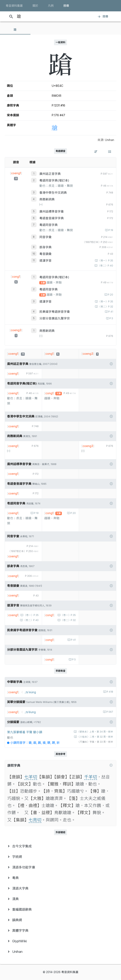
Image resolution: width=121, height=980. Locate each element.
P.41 (110, 312)
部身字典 (45, 247)
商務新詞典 (47, 199)
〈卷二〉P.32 (105, 307)
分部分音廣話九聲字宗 (55, 318)
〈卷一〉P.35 (105, 261)
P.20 (110, 295)
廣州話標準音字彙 (52, 212)
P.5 (111, 318)
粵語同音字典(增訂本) (54, 181)
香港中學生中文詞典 (53, 193)
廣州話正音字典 (50, 174)
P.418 (110, 692)
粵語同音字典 (49, 225)
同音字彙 (45, 237)
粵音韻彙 (45, 254)
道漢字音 (45, 261)
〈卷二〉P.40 (105, 266)
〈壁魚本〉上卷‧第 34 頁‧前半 (95, 732)
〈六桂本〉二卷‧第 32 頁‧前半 (95, 737)
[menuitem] (61, 846)
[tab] (15, 30)
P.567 (109, 712)
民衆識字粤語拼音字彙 (55, 312)
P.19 (110, 230)
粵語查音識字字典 (52, 218)
